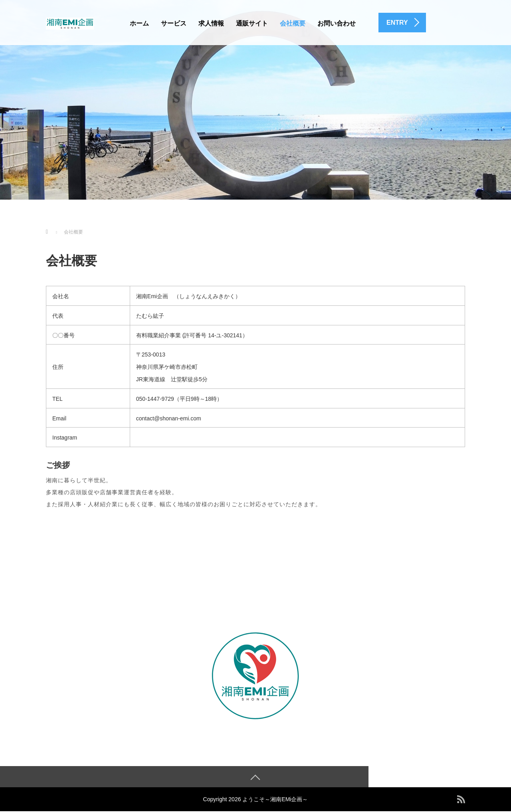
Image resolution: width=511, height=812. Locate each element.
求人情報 (211, 23)
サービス (174, 23)
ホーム (139, 23)
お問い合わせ (337, 23)
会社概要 (293, 23)
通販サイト (252, 23)
